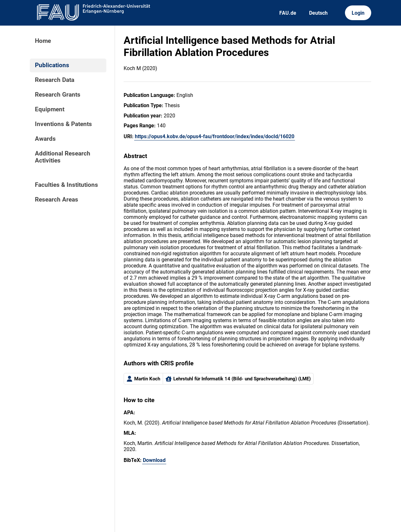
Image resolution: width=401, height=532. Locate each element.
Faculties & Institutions (66, 185)
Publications (52, 65)
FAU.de (288, 13)
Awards (45, 139)
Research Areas (57, 200)
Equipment (50, 109)
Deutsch (318, 13)
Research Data (55, 80)
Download (154, 460)
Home (43, 41)
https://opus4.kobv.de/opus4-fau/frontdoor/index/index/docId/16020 (215, 136)
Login (358, 13)
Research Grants (58, 95)
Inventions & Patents (63, 124)
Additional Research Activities (63, 157)
